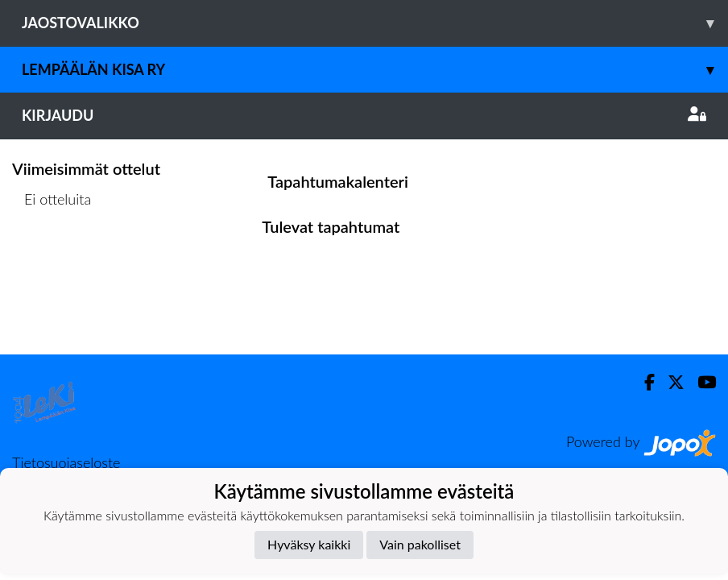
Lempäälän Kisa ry (375, 70)
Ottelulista (52, 261)
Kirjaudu (364, 115)
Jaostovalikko (375, 23)
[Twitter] (670, 382)
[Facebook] (643, 382)
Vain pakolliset (420, 544)
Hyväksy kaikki (309, 544)
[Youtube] (700, 382)
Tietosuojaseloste (66, 462)
